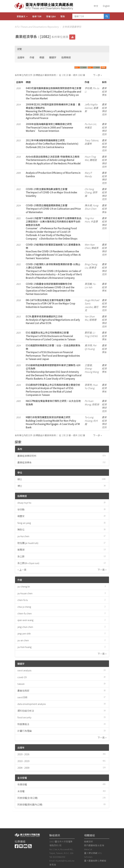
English (106, 6)
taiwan (21, 684)
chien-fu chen (25, 613)
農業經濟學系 (25, 462)
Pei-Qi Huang (91, 347)
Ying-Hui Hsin (89, 220)
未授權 (21, 791)
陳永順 (88, 205)
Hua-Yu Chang (91, 386)
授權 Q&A (51, 16)
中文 (96, 6)
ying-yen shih (24, 633)
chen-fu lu (23, 600)
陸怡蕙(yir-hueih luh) (28, 543)
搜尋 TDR (37, 16)
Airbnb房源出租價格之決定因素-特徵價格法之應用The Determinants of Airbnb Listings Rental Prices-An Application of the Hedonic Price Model (53, 160)
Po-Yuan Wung (89, 403)
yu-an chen (23, 640)
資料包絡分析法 (26, 711)
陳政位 (21, 529)
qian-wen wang (25, 620)
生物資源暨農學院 (72, 27)
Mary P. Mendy (88, 174)
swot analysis (24, 670)
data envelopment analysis (32, 704)
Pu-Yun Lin (90, 124)
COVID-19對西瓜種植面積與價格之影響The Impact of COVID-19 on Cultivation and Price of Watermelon (53, 209)
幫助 (63, 16)
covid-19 (22, 677)
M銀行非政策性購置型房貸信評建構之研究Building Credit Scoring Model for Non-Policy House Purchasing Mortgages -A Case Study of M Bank (53, 422)
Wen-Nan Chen (90, 246)
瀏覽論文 (22, 16)
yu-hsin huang (24, 647)
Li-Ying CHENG (91, 334)
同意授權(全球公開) (28, 798)
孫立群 (21, 556)
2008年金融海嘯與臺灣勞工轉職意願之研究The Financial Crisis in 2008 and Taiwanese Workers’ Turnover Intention (49, 127)
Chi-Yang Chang (89, 191)
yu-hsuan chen (25, 593)
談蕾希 (88, 144)
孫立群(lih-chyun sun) (28, 563)
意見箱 (53, 865)
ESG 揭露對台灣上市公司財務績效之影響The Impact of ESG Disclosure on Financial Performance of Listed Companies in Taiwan (51, 336)
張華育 (88, 385)
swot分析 (22, 697)
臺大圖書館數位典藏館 (95, 861)
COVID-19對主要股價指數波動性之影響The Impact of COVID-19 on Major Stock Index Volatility (51, 192)
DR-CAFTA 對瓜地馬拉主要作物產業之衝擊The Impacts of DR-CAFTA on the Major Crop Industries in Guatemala (51, 303)
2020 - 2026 (23, 754)
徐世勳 (21, 509)
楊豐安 (21, 516)
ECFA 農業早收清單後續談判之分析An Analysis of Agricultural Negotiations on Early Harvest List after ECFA (53, 320)
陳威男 (95, 248)
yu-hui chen (23, 536)
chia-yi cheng (24, 607)
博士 (20, 486)
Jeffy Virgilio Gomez (91, 106)
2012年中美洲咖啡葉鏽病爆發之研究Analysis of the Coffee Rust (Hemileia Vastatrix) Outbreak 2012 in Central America (52, 144)
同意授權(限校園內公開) (30, 804)
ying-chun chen (25, 627)
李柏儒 (88, 88)
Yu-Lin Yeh (90, 285)
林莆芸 (88, 127)
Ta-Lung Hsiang (89, 419)
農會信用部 (23, 691)
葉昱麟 (88, 284)
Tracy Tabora (91, 140)
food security (24, 717)
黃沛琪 (88, 345)
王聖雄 (88, 365)
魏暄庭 (93, 160)
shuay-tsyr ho (24, 503)
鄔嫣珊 (93, 320)
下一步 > (98, 75)
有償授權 (22, 784)
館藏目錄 (89, 841)
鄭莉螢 (88, 333)
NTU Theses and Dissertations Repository (37, 27)
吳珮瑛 (21, 550)
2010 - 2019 (23, 761)
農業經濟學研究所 (27, 456)
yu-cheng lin (24, 586)
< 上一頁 (22, 570)
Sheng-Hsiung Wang (92, 370)
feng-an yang (24, 523)
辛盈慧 (94, 221)
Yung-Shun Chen (92, 207)
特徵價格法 (23, 724)
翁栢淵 (95, 404)
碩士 (20, 479)
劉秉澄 (93, 267)
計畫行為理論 (25, 731)
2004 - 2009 (23, 768)
